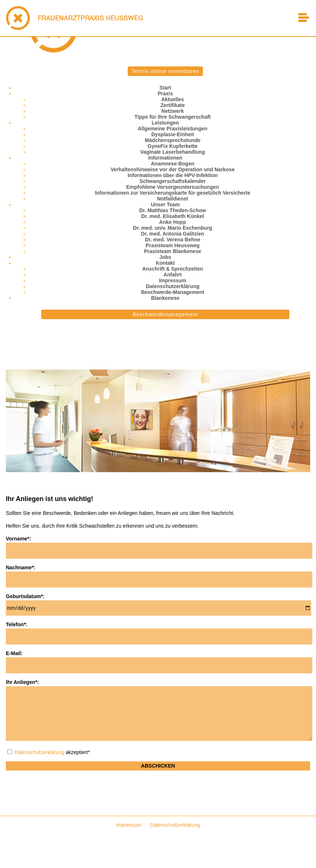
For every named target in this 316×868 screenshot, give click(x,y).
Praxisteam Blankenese (173, 251)
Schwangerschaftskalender (172, 181)
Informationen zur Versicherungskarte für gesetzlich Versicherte (173, 193)
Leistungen (165, 123)
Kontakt (165, 263)
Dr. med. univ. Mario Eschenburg (173, 228)
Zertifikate (173, 105)
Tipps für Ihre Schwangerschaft (172, 117)
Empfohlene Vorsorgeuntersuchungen (173, 187)
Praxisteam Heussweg (173, 245)
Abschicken (158, 766)
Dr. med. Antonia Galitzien (173, 234)
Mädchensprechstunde (173, 140)
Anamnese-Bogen (172, 164)
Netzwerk (172, 111)
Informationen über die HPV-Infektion (173, 175)
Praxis (165, 93)
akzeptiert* (49, 752)
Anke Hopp (173, 222)
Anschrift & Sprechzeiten (173, 269)
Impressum (173, 280)
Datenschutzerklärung (172, 286)
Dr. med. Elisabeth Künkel (173, 216)
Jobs (165, 257)
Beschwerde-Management (173, 292)
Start (165, 88)
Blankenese (165, 298)
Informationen (165, 158)
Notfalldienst (173, 199)
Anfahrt (173, 275)
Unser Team (165, 204)
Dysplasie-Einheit (173, 134)
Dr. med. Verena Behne (173, 240)
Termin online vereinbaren (165, 71)
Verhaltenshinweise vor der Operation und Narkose (173, 169)
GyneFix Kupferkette (173, 146)
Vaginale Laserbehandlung (172, 152)
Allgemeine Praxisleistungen (173, 129)
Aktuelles (173, 99)
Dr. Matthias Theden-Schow (173, 210)
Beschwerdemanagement (165, 314)
